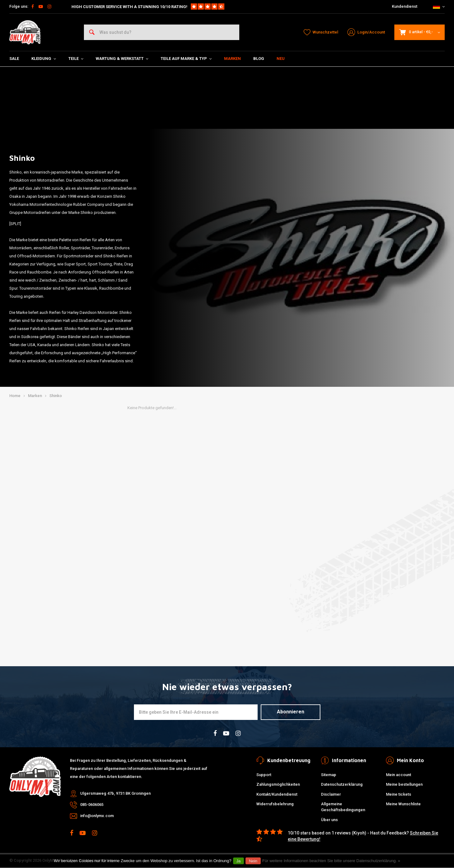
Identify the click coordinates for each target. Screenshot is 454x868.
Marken (232, 59)
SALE (14, 59)
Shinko (56, 396)
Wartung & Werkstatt (122, 59)
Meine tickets (399, 794)
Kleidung (44, 59)
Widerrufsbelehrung (275, 804)
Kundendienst (405, 6)
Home (15, 396)
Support (264, 775)
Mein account (399, 775)
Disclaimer (331, 794)
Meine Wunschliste (403, 804)
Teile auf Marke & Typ (186, 59)
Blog (259, 59)
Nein (253, 861)
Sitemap (329, 775)
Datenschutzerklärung (342, 784)
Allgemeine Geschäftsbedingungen (343, 807)
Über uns (329, 820)
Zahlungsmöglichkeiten (278, 784)
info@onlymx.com (97, 816)
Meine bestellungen (404, 784)
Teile (76, 59)
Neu (281, 59)
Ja (239, 861)
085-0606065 (92, 805)
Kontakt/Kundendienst (277, 794)
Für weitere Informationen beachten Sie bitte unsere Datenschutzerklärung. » (331, 861)
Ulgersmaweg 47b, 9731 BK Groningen (115, 793)
